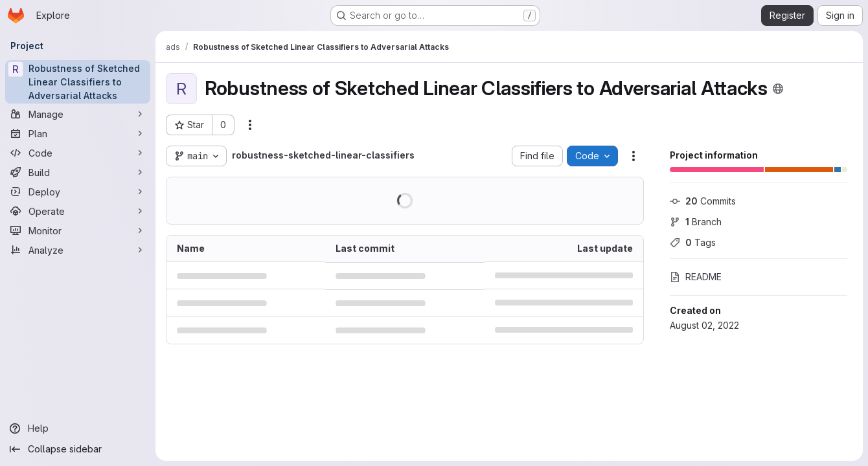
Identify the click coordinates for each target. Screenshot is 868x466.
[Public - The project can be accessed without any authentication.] (778, 89)
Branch (696, 222)
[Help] (78, 428)
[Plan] (78, 133)
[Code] (78, 153)
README (696, 277)
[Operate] (78, 211)
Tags (693, 242)
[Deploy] (78, 192)
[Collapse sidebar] (78, 449)
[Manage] (78, 114)
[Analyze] (78, 250)
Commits (703, 201)
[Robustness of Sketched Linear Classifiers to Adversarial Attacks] (78, 82)
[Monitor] (78, 230)
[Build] (78, 172)
